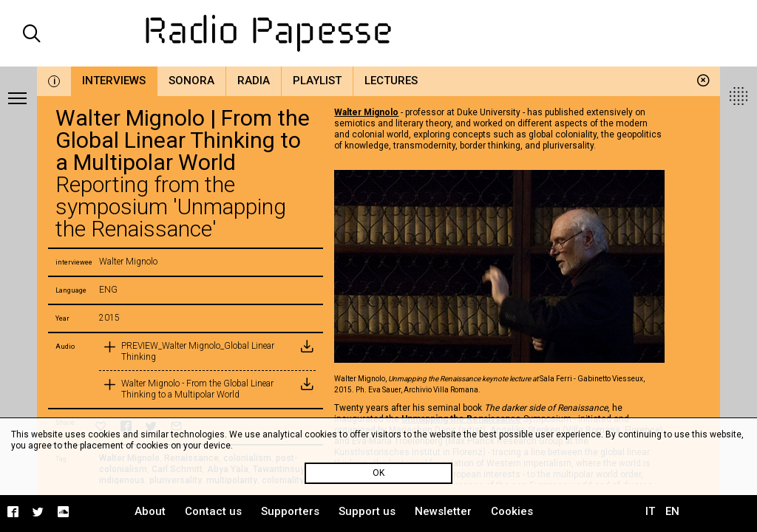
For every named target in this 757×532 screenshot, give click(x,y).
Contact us (213, 511)
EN (672, 511)
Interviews (114, 81)
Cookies (512, 511)
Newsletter (443, 511)
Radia (254, 81)
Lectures (391, 81)
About (150, 511)
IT (650, 511)
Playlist (317, 81)
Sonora (191, 81)
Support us (367, 511)
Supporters (290, 511)
